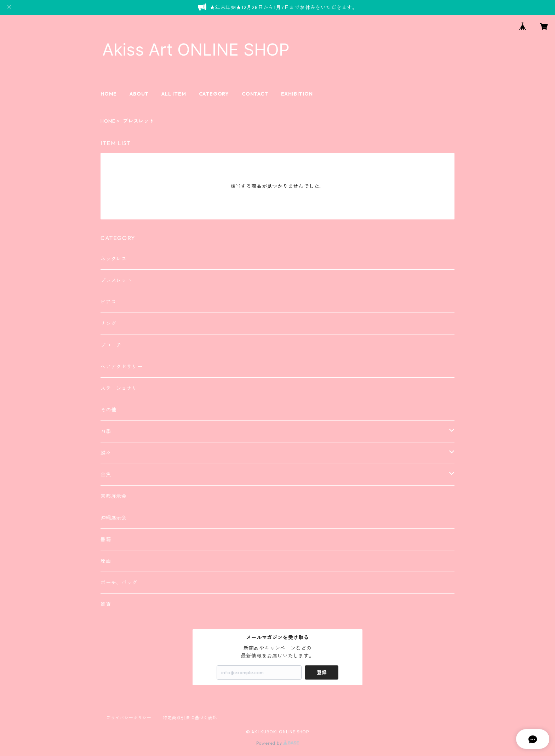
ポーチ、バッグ (119, 583)
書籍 (106, 539)
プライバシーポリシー (129, 718)
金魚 (106, 475)
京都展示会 (114, 496)
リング (108, 323)
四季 (106, 431)
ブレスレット (116, 280)
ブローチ (111, 345)
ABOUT (139, 94)
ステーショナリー (121, 388)
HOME (109, 94)
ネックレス (114, 259)
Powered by (278, 743)
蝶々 (106, 453)
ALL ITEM (174, 94)
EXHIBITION (297, 94)
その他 (108, 410)
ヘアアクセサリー (121, 367)
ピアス (108, 302)
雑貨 (106, 604)
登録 (322, 672)
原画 (106, 561)
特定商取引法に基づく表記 (190, 718)
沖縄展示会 (114, 518)
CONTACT (255, 94)
